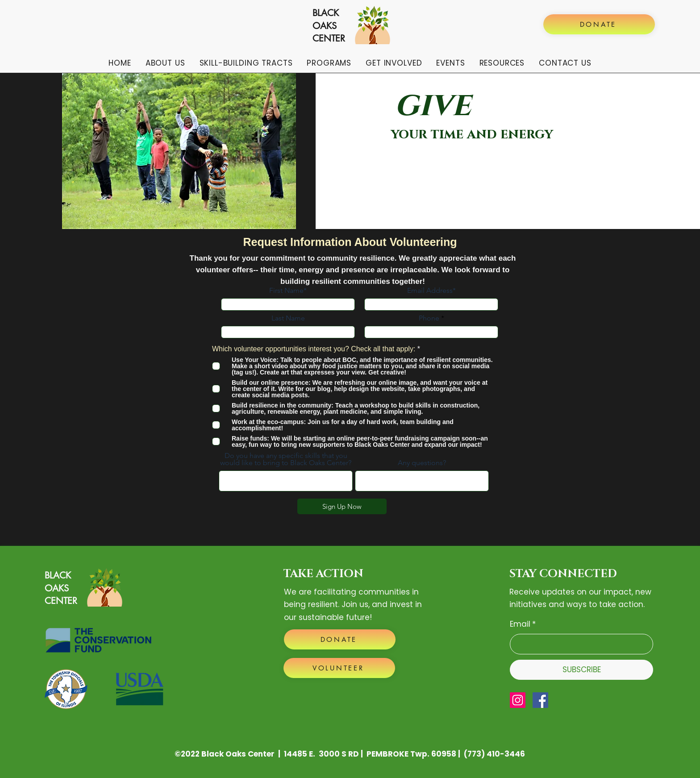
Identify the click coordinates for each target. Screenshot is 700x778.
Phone (429, 318)
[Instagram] (518, 700)
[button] (165, 63)
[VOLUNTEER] (339, 668)
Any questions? (422, 463)
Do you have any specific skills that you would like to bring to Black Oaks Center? (286, 459)
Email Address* (431, 291)
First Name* (288, 291)
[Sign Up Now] (342, 506)
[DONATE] (599, 24)
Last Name (288, 318)
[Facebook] (540, 700)
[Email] (579, 644)
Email (523, 624)
